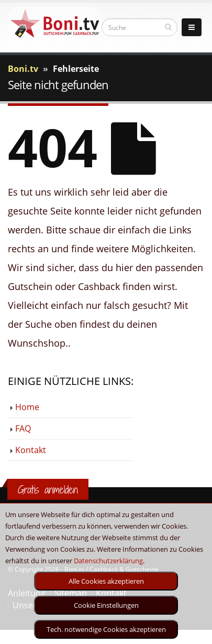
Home (27, 407)
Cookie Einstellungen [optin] (106, 605)
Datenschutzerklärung (108, 561)
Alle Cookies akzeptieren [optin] (106, 581)
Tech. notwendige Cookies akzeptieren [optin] (106, 629)
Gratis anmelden (48, 490)
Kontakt (31, 450)
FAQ (23, 428)
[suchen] (168, 27)
